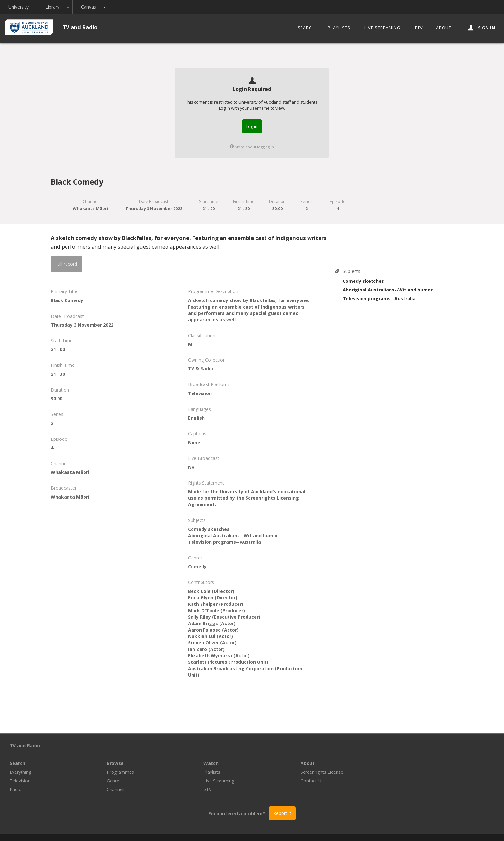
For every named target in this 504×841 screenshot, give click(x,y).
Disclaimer (330, 829)
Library (53, 7)
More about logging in (252, 147)
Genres (211, 763)
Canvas (89, 7)
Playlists (339, 28)
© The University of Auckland (258, 829)
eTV (419, 28)
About (444, 28)
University (18, 7)
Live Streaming (382, 28)
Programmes (217, 754)
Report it (282, 795)
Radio (113, 772)
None (194, 443)
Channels (213, 772)
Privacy (304, 829)
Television (117, 763)
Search (306, 28)
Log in (252, 126)
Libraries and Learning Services (188, 829)
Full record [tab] (66, 264)
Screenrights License (419, 754)
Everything (117, 754)
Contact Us (409, 763)
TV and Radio (80, 27)
